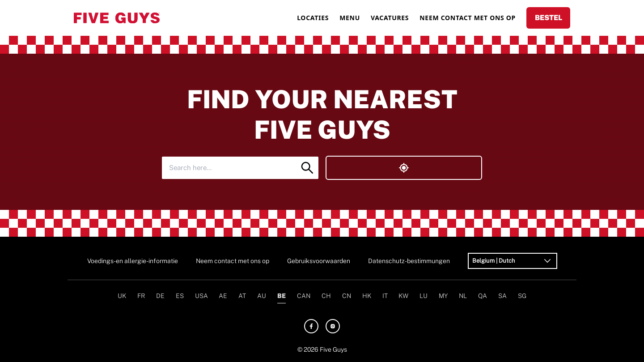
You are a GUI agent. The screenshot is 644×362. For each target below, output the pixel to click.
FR (141, 296)
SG (522, 296)
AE (223, 296)
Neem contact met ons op (233, 261)
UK (122, 296)
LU (424, 296)
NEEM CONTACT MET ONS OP (468, 18)
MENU (350, 18)
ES (180, 296)
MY (443, 296)
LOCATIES (313, 18)
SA (502, 296)
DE (160, 296)
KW (403, 296)
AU (262, 296)
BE (282, 296)
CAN (304, 296)
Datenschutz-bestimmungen (409, 261)
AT (242, 296)
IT (385, 296)
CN (347, 296)
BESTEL (549, 18)
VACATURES (390, 18)
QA (483, 296)
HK (367, 296)
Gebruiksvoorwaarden (319, 261)
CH (326, 296)
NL (463, 296)
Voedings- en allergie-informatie (133, 261)
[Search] (307, 168)
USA (201, 296)
